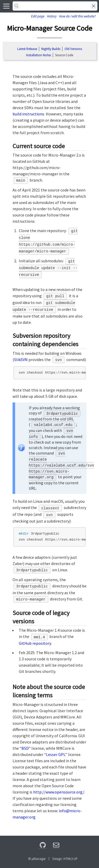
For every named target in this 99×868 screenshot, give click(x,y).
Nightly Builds (51, 49)
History (52, 16)
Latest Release (27, 49)
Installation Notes (39, 55)
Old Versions (73, 49)
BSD (25, 748)
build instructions (28, 114)
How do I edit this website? (77, 16)
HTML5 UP (71, 859)
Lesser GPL (56, 754)
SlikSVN (21, 359)
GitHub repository (35, 643)
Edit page (38, 16)
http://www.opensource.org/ (59, 792)
